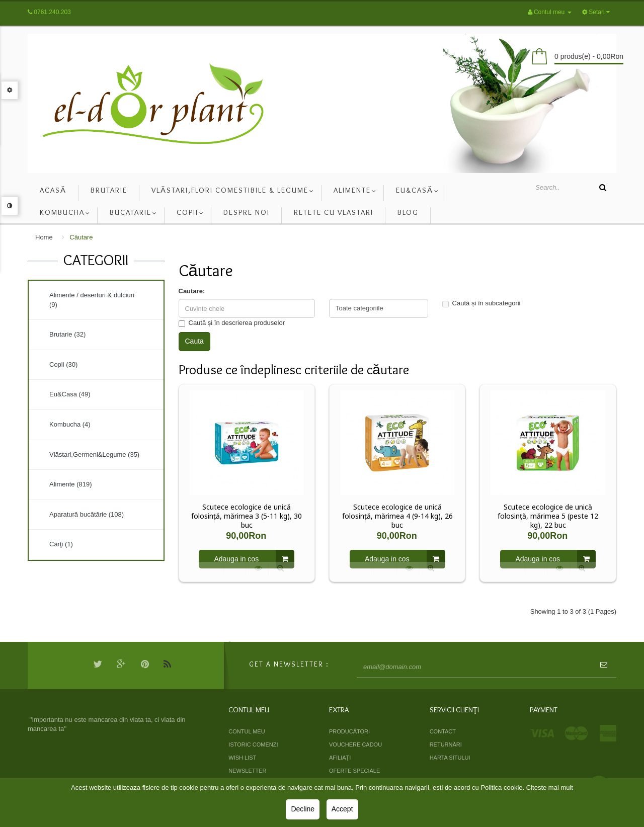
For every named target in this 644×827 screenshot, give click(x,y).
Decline (303, 809)
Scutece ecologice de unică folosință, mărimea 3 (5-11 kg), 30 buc (247, 516)
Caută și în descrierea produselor (232, 323)
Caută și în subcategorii (481, 303)
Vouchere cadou (355, 745)
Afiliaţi (340, 758)
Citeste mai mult (550, 788)
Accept (342, 809)
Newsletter (247, 771)
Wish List (242, 758)
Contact (443, 731)
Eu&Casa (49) (70, 394)
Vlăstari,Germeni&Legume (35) (94, 454)
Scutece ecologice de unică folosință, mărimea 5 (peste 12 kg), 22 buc (548, 516)
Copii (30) (63, 364)
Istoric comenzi (253, 745)
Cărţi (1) (61, 544)
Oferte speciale (354, 771)
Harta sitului (450, 758)
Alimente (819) (71, 484)
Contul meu (247, 731)
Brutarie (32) (67, 334)
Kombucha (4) (70, 424)
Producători (349, 731)
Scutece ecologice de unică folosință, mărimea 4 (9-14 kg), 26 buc (397, 516)
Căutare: (192, 291)
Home (44, 237)
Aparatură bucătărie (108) (87, 514)
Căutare (81, 237)
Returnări (446, 745)
